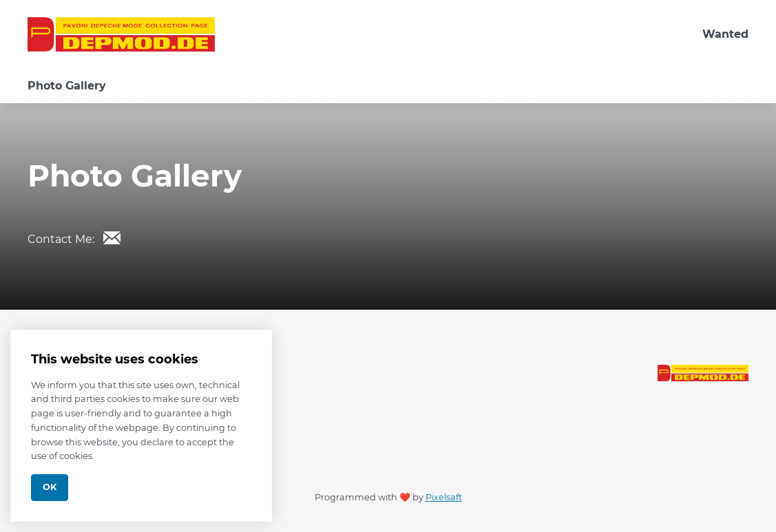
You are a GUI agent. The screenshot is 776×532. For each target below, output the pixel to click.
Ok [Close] (50, 487)
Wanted (725, 34)
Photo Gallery (67, 86)
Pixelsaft (444, 497)
